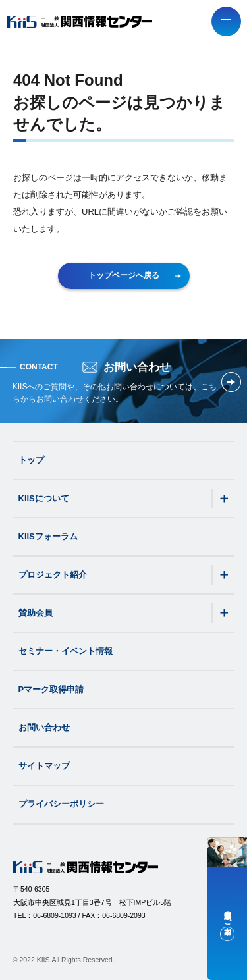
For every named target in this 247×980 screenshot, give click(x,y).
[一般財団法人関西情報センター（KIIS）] (80, 22)
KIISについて (44, 498)
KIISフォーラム (48, 536)
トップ (31, 460)
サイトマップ (44, 766)
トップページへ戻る (135, 275)
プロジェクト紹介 (53, 575)
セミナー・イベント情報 (66, 651)
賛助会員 (36, 613)
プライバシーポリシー (61, 804)
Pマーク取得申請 (51, 689)
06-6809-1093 (54, 915)
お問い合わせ (44, 727)
